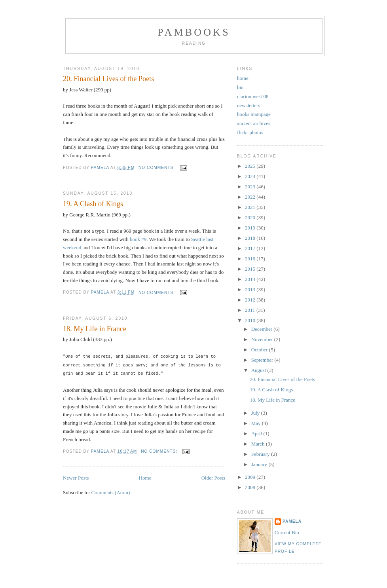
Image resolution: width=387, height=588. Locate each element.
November (263, 339)
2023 (251, 187)
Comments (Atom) (111, 491)
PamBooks (194, 32)
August (259, 370)
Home (145, 477)
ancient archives (254, 123)
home (243, 78)
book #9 (138, 239)
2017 (251, 248)
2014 (251, 279)
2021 (251, 207)
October (260, 350)
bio (240, 87)
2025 (251, 166)
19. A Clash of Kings (93, 204)
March (259, 444)
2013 (251, 289)
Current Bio (287, 532)
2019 (251, 228)
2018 (251, 238)
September (263, 360)
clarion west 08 (253, 96)
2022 (251, 197)
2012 (251, 300)
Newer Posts (76, 477)
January (260, 464)
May (257, 423)
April (257, 433)
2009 (251, 477)
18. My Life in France (95, 329)
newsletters (249, 105)
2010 (251, 320)
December (263, 329)
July (256, 413)
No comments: (157, 168)
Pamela (292, 521)
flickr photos (250, 132)
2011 (251, 310)
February (261, 454)
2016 (251, 259)
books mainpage (254, 114)
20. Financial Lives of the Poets (108, 79)
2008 (251, 487)
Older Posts (213, 477)
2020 (251, 217)
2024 (251, 176)
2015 (251, 269)
